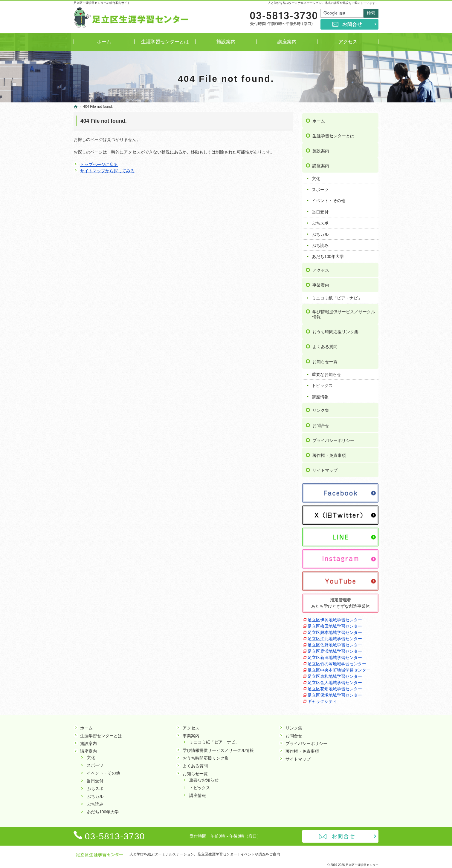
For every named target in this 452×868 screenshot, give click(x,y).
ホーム (319, 119)
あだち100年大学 (328, 255)
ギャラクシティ (322, 700)
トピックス (322, 384)
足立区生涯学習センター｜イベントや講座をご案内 (239, 854)
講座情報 (320, 395)
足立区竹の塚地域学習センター (337, 662)
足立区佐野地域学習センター (335, 643)
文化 (316, 177)
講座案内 (321, 164)
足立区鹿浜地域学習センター (335, 649)
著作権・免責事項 (329, 454)
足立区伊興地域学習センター (335, 618)
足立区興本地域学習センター (335, 631)
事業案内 (321, 283)
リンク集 (321, 409)
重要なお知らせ (326, 373)
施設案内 (321, 149)
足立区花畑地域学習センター (335, 687)
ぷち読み (320, 244)
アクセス (321, 268)
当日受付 (320, 210)
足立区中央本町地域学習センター (339, 668)
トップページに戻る (99, 165)
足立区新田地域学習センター (335, 656)
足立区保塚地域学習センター (335, 693)
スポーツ (320, 188)
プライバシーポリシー (333, 439)
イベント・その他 (329, 199)
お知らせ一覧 (325, 360)
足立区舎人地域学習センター (335, 681)
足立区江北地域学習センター (335, 637)
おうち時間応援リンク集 (335, 330)
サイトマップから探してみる (107, 171)
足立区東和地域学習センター (335, 675)
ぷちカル (320, 233)
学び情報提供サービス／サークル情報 (344, 313)
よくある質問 (325, 345)
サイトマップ (325, 468)
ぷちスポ (320, 221)
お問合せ (321, 424)
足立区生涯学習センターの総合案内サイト (102, 3)
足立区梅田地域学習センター (335, 624)
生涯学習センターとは (333, 134)
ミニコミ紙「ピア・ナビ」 (337, 296)
